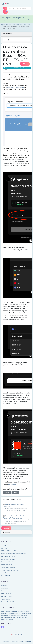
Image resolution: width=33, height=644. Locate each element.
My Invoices (20, 87)
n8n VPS (4, 548)
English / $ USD (16, 635)
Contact (4, 591)
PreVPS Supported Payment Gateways (16, 508)
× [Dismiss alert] (29, 19)
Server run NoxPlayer (8, 559)
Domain (4, 573)
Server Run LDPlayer (8, 567)
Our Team (5, 585)
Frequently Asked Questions (11, 602)
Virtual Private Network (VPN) (11, 570)
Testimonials (5, 599)
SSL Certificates (6, 576)
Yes (7, 493)
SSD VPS (4, 545)
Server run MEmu (7, 565)
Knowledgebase (17, 24)
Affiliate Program (7, 596)
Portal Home (6, 24)
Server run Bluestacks (8, 562)
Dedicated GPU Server (8, 556)
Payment (27, 24)
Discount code (6, 594)
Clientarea (10, 87)
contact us (12, 484)
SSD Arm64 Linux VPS (8, 551)
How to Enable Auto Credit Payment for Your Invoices (16, 520)
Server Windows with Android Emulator (14, 554)
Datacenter (5, 588)
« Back (6, 528)
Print (25, 64)
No (15, 493)
